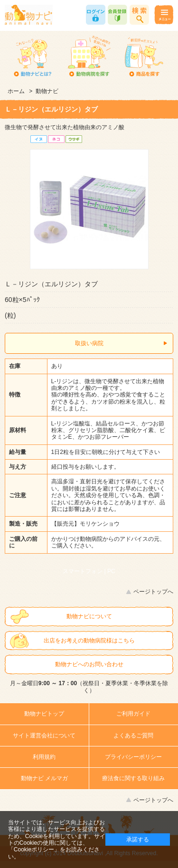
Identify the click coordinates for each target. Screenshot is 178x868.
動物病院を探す (88, 57)
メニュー (164, 15)
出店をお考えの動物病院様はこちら (89, 641)
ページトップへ (153, 592)
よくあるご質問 (133, 736)
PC (111, 571)
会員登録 (117, 15)
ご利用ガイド (133, 714)
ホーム (16, 91)
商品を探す (144, 57)
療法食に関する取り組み (133, 778)
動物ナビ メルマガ (44, 778)
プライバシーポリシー (133, 757)
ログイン (96, 15)
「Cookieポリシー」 (34, 849)
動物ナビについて (89, 616)
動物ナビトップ (44, 714)
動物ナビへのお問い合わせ (89, 664)
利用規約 (44, 757)
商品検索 (139, 15)
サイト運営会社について (44, 736)
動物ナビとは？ (33, 57)
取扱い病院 (89, 343)
